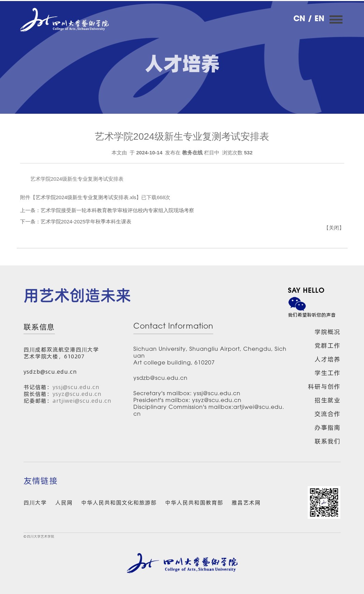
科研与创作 (324, 386)
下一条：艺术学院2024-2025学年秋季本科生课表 (76, 222)
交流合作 (327, 414)
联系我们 (327, 441)
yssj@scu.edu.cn (76, 387)
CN (301, 19)
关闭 (334, 228)
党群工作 (327, 346)
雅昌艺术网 (246, 502)
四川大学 (35, 502)
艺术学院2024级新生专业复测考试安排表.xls (86, 197)
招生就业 (327, 400)
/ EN (316, 19)
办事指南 (327, 427)
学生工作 (327, 373)
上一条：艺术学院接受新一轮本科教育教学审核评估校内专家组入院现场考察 (107, 210)
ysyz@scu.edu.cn (77, 394)
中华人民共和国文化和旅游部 (119, 502)
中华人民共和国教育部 (194, 502)
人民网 (64, 502)
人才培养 (327, 359)
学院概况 (327, 332)
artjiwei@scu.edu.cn (82, 401)
